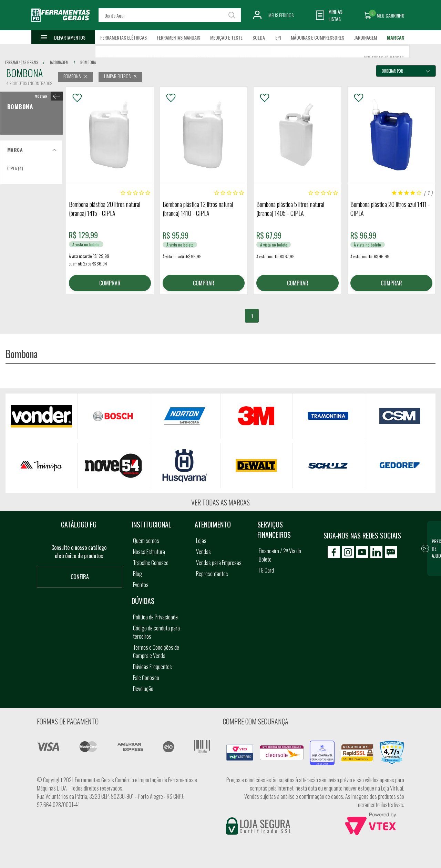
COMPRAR (110, 283)
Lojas (201, 541)
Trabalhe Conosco (151, 563)
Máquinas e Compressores (317, 37)
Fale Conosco (146, 678)
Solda (259, 37)
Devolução (143, 689)
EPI (278, 37)
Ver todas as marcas (220, 502)
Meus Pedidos (281, 15)
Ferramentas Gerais (22, 62)
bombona (88, 62)
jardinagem (59, 62)
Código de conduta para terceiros (156, 632)
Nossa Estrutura (149, 552)
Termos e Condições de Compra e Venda (156, 651)
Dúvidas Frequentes (152, 667)
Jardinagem (366, 37)
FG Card (266, 570)
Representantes (212, 574)
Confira (80, 577)
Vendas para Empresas (219, 563)
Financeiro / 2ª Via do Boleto (280, 555)
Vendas (203, 552)
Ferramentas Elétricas (124, 37)
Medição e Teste (226, 37)
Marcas (396, 37)
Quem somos (146, 541)
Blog (137, 574)
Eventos (141, 585)
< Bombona (47, 96)
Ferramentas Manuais (178, 37)
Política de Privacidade (155, 617)
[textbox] (170, 15)
